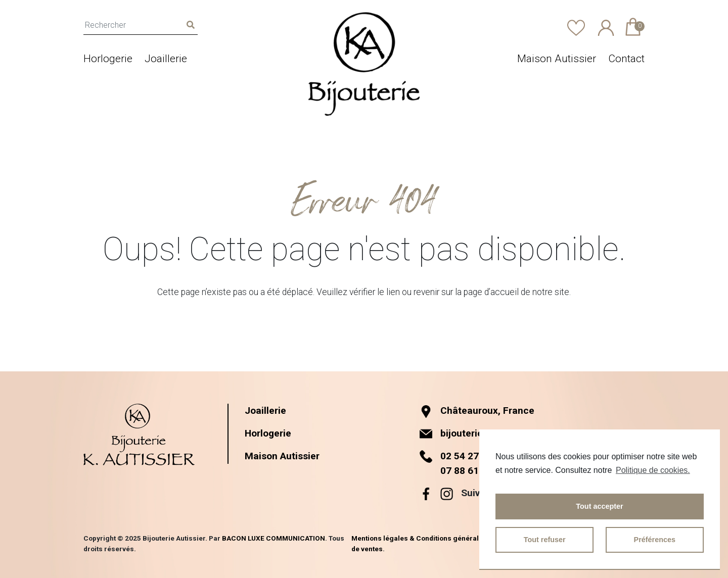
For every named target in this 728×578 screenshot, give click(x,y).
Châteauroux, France (477, 411)
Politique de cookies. (653, 470)
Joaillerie (166, 59)
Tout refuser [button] (545, 540)
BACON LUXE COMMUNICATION (274, 538)
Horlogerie (108, 59)
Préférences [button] (655, 540)
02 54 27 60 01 (473, 456)
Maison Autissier (557, 59)
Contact (626, 59)
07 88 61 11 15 (473, 471)
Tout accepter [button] (599, 506)
